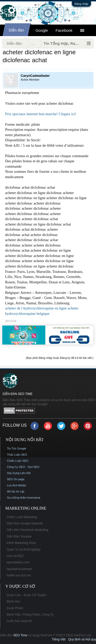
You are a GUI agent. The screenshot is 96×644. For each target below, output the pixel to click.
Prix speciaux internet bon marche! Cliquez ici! (41, 114)
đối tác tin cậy (16, 491)
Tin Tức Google (17, 448)
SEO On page (16, 479)
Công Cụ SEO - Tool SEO (23, 467)
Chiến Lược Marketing (22, 517)
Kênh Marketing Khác (21, 543)
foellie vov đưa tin (19, 575)
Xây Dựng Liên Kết (19, 473)
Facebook (64, 30)
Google (42, 30)
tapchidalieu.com (18, 562)
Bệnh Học (13, 602)
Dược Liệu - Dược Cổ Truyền (27, 595)
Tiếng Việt (59, 639)
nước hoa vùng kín (19, 621)
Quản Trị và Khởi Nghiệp (24, 550)
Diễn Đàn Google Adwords (25, 523)
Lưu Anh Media (16, 485)
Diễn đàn (16, 30)
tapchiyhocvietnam (19, 569)
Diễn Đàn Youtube (19, 536)
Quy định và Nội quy (82, 639)
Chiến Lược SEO (18, 461)
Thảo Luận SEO (17, 455)
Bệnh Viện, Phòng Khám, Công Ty (30, 615)
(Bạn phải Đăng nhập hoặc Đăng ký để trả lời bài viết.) (60, 358)
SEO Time (20, 635)
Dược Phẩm (15, 608)
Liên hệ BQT (15, 556)
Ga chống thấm (17, 498)
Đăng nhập (81, 4)
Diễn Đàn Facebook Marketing (27, 530)
